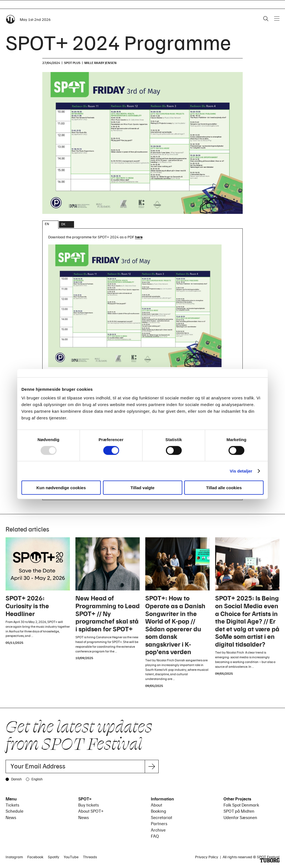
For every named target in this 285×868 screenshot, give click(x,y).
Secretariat (162, 817)
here (139, 237)
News (11, 817)
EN (47, 224)
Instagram (14, 857)
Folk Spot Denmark (241, 805)
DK (63, 224)
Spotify (54, 857)
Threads (90, 857)
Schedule (14, 811)
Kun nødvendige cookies (61, 488)
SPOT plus (72, 63)
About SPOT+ (91, 811)
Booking (159, 811)
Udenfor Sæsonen (240, 817)
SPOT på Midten (239, 811)
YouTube (71, 857)
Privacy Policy (207, 857)
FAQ (155, 836)
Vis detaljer (241, 471)
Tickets (12, 805)
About (157, 805)
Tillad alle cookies (224, 488)
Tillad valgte (142, 488)
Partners (159, 824)
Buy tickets (89, 805)
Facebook (35, 857)
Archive (158, 830)
